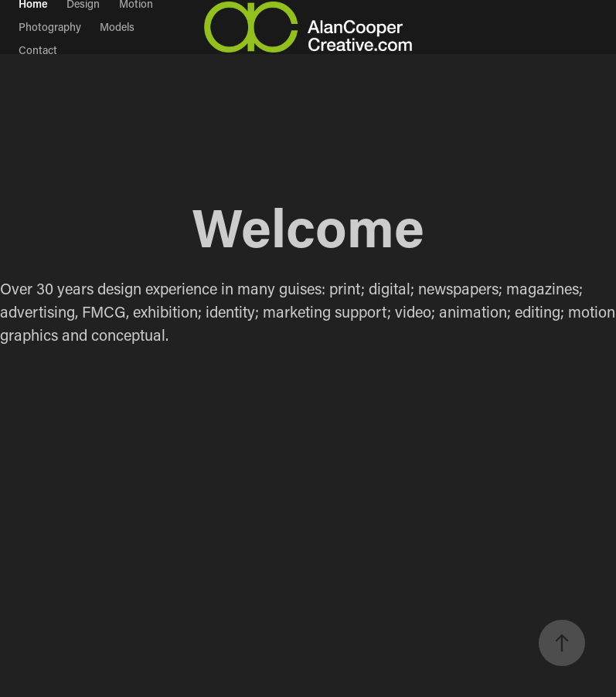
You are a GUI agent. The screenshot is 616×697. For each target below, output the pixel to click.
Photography (50, 27)
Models (117, 27)
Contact (38, 50)
